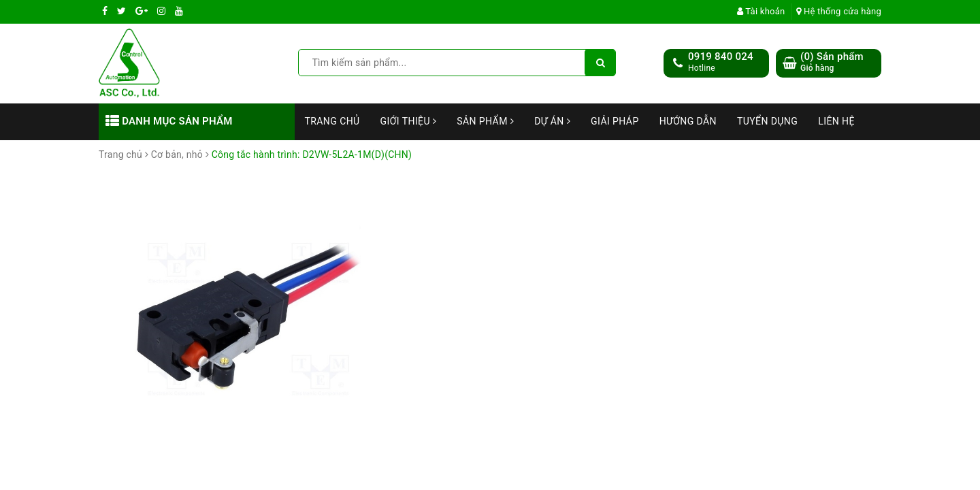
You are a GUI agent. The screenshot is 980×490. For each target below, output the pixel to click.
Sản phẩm (485, 121)
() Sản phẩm (832, 62)
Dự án (552, 121)
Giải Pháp (615, 121)
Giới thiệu (409, 121)
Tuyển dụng (767, 121)
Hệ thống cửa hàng (839, 11)
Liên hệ (836, 121)
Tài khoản (761, 11)
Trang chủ (332, 121)
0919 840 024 (721, 56)
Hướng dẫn (688, 121)
